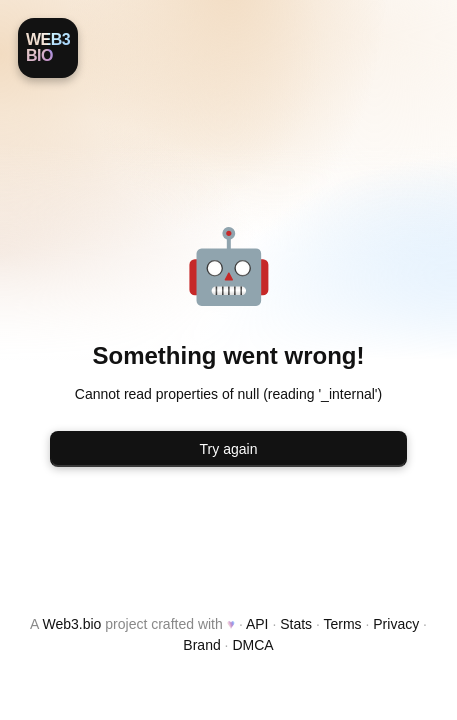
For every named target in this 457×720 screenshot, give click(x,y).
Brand (201, 645)
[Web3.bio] (48, 48)
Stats (296, 624)
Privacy (396, 624)
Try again (229, 449)
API (257, 624)
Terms (342, 624)
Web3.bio (72, 624)
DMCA (252, 645)
